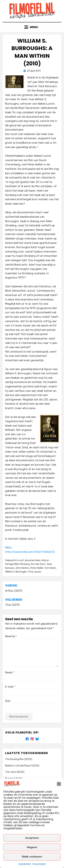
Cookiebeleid (24, 864)
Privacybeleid (39, 864)
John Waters (22, 568)
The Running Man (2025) (19, 759)
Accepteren (32, 838)
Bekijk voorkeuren (32, 857)
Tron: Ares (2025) (15, 772)
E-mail (10, 687)
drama (45, 560)
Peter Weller (37, 568)
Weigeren (32, 847)
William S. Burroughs (16, 572)
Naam (10, 672)
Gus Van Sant (38, 564)
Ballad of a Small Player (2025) (22, 766)
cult (22, 560)
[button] (59, 784)
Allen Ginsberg (22, 564)
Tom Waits (50, 568)
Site (8, 701)
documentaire (33, 560)
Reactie (11, 636)
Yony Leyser (35, 572)
